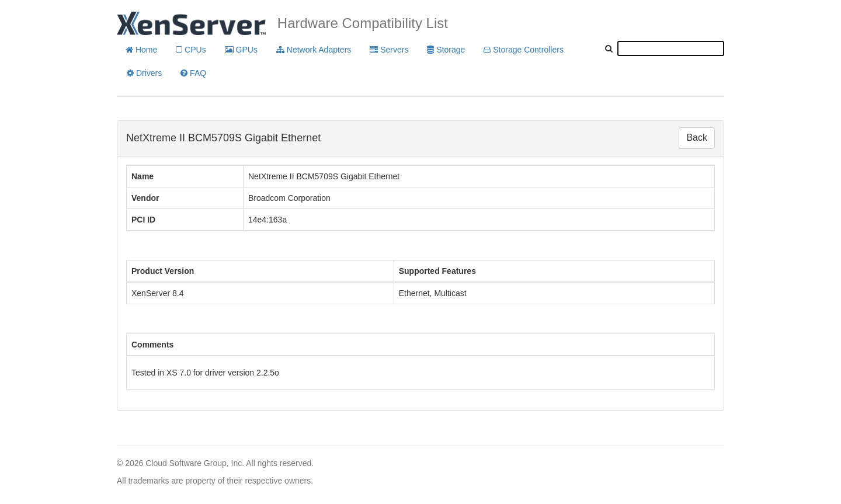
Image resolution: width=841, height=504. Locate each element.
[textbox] (671, 48)
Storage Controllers (524, 50)
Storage (446, 50)
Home (141, 50)
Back (697, 138)
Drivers (144, 73)
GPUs (241, 50)
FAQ (193, 73)
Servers (389, 50)
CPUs (191, 50)
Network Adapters (314, 50)
